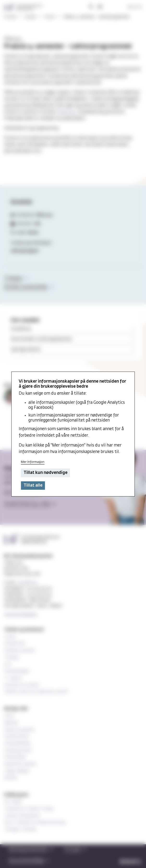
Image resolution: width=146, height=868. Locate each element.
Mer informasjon (33, 462)
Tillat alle (33, 486)
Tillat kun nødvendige (46, 473)
